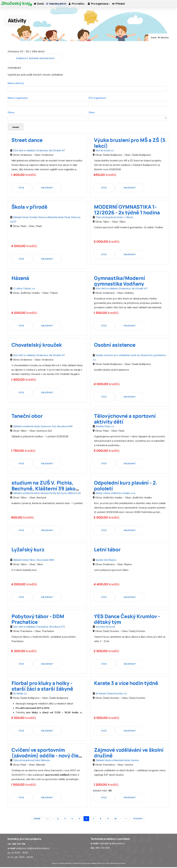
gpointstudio (86, 864)
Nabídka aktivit (59, 6)
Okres (11, 112)
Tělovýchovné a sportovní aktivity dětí (125, 420)
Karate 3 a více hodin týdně (126, 684)
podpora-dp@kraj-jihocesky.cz (33, 849)
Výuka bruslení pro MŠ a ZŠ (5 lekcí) (130, 144)
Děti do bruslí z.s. (104, 151)
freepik (94, 864)
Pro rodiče (82, 7)
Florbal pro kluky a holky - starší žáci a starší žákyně (42, 687)
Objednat (47, 188)
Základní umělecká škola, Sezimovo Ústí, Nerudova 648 (42, 427)
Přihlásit (128, 6)
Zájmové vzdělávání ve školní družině (129, 753)
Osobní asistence (115, 345)
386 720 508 (103, 849)
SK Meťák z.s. (20, 694)
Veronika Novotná (105, 627)
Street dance (27, 141)
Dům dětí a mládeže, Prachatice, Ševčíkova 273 (39, 627)
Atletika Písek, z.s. (105, 427)
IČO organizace (97, 98)
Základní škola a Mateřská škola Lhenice (117, 761)
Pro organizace (106, 7)
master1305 (77, 864)
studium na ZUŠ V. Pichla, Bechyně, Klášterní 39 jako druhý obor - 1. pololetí (43, 489)
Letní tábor (107, 550)
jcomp (99, 864)
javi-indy (106, 864)
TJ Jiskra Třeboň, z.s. (24, 289)
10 (117, 819)
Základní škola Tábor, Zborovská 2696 (33, 561)
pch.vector (122, 864)
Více (21, 188)
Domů (40, 6)
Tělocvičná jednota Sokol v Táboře (114, 218)
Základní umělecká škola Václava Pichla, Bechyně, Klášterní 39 (47, 494)
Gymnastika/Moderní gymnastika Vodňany (120, 282)
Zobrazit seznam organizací (35, 58)
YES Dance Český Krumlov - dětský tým (127, 620)
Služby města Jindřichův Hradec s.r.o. (115, 494)
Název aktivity (16, 83)
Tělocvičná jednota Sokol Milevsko (31, 761)
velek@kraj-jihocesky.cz (112, 844)
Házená (20, 279)
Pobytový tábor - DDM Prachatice (38, 620)
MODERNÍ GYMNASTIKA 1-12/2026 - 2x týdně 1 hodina (127, 210)
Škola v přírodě (29, 207)
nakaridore (114, 864)
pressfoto (68, 864)
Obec (92, 112)
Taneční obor (27, 417)
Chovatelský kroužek (37, 345)
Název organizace (18, 98)
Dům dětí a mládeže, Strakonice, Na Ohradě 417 (39, 151)
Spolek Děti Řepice (106, 561)
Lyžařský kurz (28, 550)
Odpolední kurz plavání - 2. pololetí (126, 486)
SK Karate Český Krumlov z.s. (111, 694)
